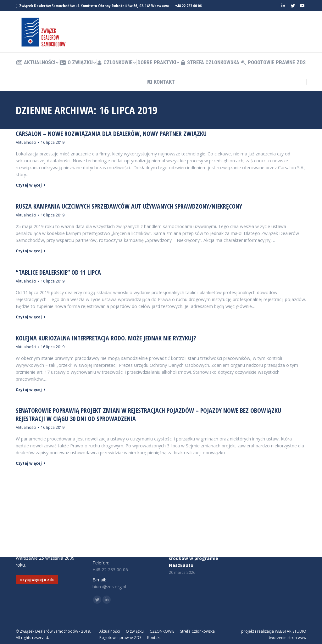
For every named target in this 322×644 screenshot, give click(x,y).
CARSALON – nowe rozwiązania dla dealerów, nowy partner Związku (111, 134)
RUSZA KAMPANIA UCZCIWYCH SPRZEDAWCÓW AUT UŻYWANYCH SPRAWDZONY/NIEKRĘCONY (129, 206)
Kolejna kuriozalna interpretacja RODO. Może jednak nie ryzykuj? (106, 338)
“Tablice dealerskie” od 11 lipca (58, 272)
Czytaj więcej (31, 185)
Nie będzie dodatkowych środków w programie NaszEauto (197, 558)
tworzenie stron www (288, 638)
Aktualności (26, 142)
